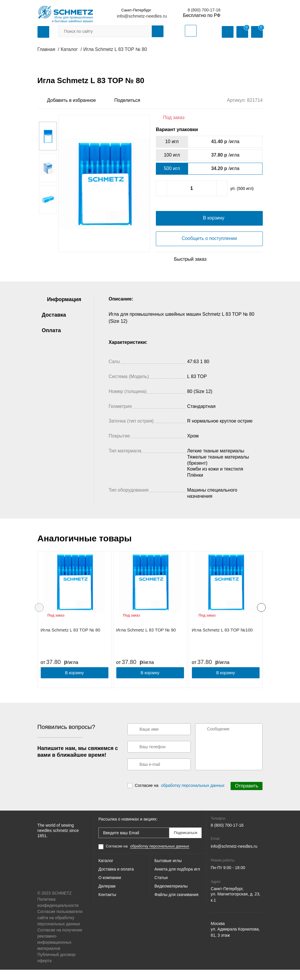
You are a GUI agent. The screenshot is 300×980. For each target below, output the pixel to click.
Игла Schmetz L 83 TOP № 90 (146, 641)
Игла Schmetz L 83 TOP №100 (222, 641)
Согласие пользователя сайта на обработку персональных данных (60, 928)
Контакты (107, 909)
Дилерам (107, 900)
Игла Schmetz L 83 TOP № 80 (71, 641)
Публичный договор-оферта (57, 968)
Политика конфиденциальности (58, 913)
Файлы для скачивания (176, 909)
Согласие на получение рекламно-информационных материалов (60, 949)
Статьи (161, 890)
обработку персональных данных (193, 796)
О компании (110, 890)
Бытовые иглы (168, 871)
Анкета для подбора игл (177, 881)
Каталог (106, 871)
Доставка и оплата (116, 881)
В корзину (74, 684)
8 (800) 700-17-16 (204, 10)
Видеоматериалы (171, 900)
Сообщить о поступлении (209, 250)
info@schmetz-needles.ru (142, 16)
